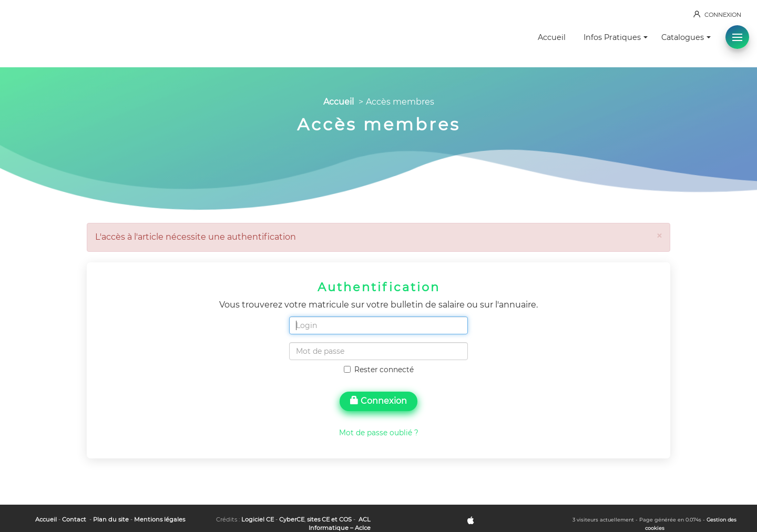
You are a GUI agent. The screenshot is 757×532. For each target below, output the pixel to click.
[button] (737, 37)
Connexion (378, 401)
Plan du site (111, 519)
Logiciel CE (258, 519)
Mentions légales (160, 519)
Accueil (552, 37)
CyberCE (292, 519)
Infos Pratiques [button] (616, 37)
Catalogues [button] (686, 37)
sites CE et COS (329, 519)
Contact (74, 519)
